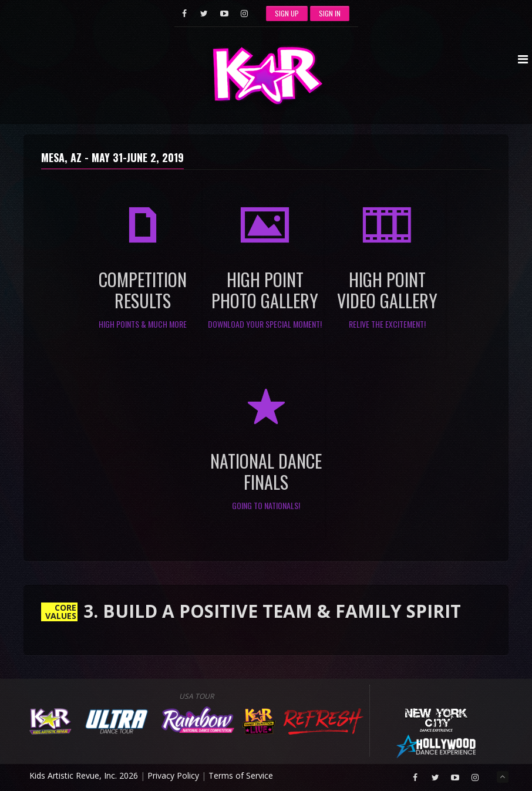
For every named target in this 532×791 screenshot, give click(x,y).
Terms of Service (241, 775)
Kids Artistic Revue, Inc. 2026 (84, 775)
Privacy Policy (173, 775)
